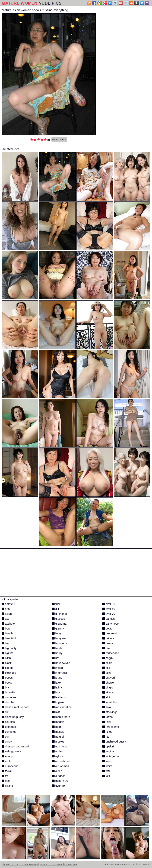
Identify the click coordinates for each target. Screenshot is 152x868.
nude (57, 751)
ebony (7, 756)
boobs (7, 678)
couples (8, 722)
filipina (7, 786)
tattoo (107, 717)
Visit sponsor (59, 140)
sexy (107, 673)
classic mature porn (16, 707)
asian (7, 614)
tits (106, 737)
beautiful (9, 638)
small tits (110, 702)
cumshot (9, 732)
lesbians (59, 697)
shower (109, 683)
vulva (107, 761)
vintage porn (112, 756)
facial (7, 771)
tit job (107, 732)
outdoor (58, 776)
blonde (8, 668)
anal (6, 609)
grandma (59, 624)
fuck (56, 604)
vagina (108, 751)
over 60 (109, 609)
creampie (9, 727)
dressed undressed (15, 746)
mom (57, 727)
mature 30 (60, 781)
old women (61, 766)
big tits (7, 653)
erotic (7, 761)
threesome (111, 727)
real (106, 648)
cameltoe (9, 697)
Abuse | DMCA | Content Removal (20, 864)
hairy (57, 633)
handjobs (59, 643)
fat (5, 776)
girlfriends (60, 614)
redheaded (111, 653)
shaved (109, 678)
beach (7, 633)
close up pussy (13, 717)
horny (57, 653)
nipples (58, 742)
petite (107, 629)
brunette (9, 692)
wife (107, 771)
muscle (58, 732)
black (7, 663)
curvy (7, 742)
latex (57, 683)
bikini (7, 658)
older (57, 771)
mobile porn (61, 717)
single (108, 688)
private (108, 638)
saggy (108, 658)
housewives (61, 663)
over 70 (109, 614)
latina (57, 688)
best (6, 643)
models (58, 722)
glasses (58, 619)
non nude (60, 746)
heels (57, 648)
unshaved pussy (114, 742)
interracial (60, 673)
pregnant (110, 633)
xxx (106, 776)
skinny (108, 692)
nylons (58, 756)
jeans (57, 678)
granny (58, 629)
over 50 (109, 604)
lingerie (58, 702)
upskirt (108, 746)
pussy (108, 643)
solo (107, 707)
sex (106, 668)
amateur (9, 604)
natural (58, 737)
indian (57, 668)
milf (56, 712)
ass (6, 619)
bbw (6, 629)
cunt (6, 737)
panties (109, 619)
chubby (8, 702)
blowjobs (9, 673)
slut (106, 697)
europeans (10, 766)
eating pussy (11, 751)
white (107, 766)
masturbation (62, 707)
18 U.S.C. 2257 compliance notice (58, 864)
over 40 (58, 786)
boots (7, 683)
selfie (107, 663)
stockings (110, 712)
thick (107, 722)
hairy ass (59, 638)
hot (56, 658)
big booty (9, 648)
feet (6, 781)
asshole (8, 624)
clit (5, 712)
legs (56, 692)
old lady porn (62, 761)
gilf (56, 609)
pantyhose (110, 624)
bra (5, 688)
